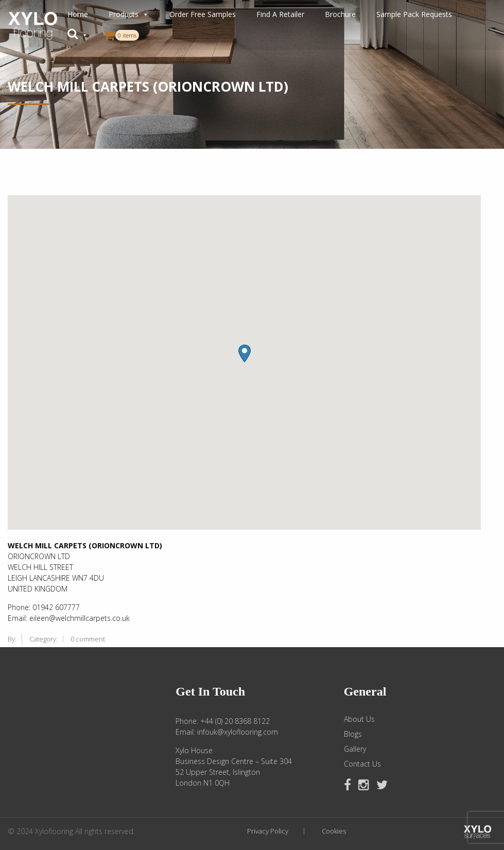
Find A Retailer (280, 14)
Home (78, 14)
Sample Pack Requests (414, 14)
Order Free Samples (203, 14)
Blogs (353, 734)
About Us (359, 719)
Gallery (355, 749)
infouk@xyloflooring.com (238, 732)
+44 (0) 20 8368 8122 (235, 721)
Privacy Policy (268, 831)
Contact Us (362, 764)
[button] (78, 35)
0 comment (88, 639)
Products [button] (129, 14)
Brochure (340, 14)
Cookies (334, 831)
